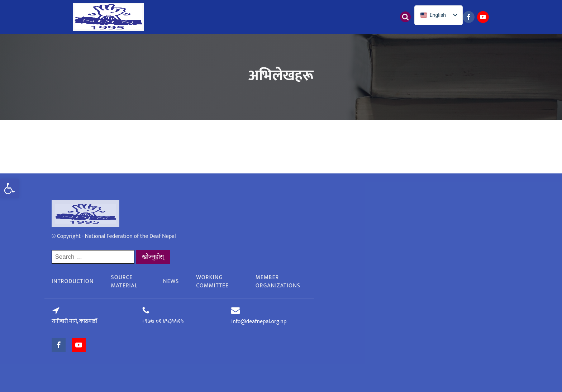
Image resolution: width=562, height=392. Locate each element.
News (171, 281)
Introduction (73, 281)
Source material (125, 281)
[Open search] (405, 17)
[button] (9, 188)
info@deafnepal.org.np (259, 322)
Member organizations (278, 281)
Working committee (212, 281)
